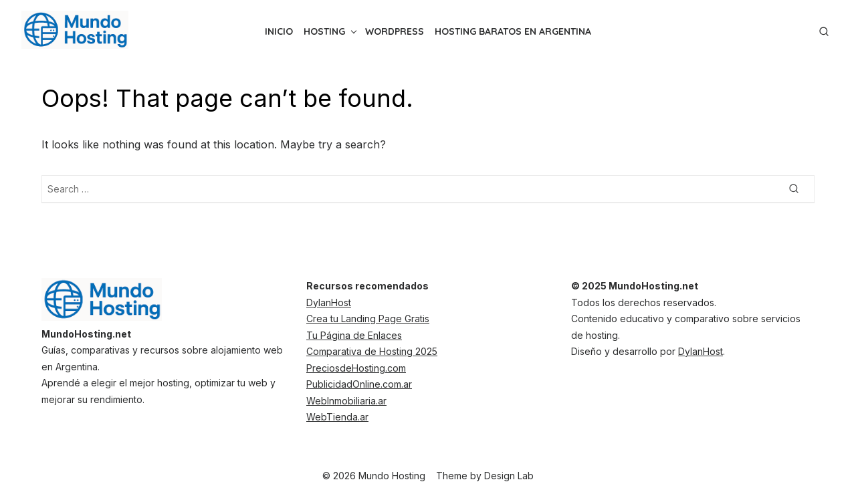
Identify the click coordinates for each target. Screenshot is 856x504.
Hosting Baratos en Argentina (513, 31)
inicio (279, 31)
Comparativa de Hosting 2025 (372, 351)
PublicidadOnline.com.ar (359, 384)
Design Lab (509, 476)
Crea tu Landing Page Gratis (368, 319)
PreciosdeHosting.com (356, 368)
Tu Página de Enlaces (354, 335)
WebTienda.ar (337, 417)
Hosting (324, 31)
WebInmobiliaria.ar (346, 401)
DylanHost (329, 302)
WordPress (395, 31)
